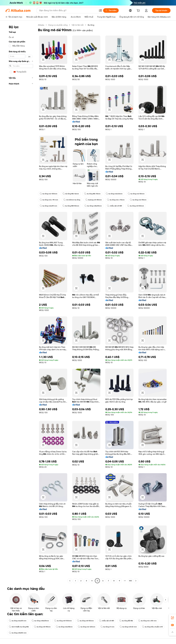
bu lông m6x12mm (114, 194)
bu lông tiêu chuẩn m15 (152, 627)
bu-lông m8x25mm (93, 206)
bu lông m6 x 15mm (116, 200)
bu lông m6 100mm (49, 194)
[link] (172, 618)
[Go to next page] (136, 581)
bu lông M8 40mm (71, 206)
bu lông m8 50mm (85, 621)
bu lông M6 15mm (92, 194)
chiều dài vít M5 (114, 206)
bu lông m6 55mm (138, 200)
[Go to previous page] (70, 581)
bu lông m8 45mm (42, 627)
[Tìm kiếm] (111, 10)
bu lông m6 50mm (136, 194)
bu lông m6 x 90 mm (49, 200)
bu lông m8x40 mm (18, 633)
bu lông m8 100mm (63, 621)
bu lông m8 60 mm (128, 627)
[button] (100, 10)
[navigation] (21, 303)
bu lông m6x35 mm (48, 206)
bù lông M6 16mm (71, 194)
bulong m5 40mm (94, 200)
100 (130, 581)
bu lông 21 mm (107, 627)
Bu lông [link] (91, 25)
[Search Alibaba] (68, 10)
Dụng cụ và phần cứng (58, 25)
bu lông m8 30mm (136, 206)
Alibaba (41, 25)
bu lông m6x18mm (64, 627)
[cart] (139, 11)
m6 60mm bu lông (72, 200)
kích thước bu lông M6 (19, 627)
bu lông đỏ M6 (126, 621)
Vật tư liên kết (78, 25)
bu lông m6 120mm (87, 627)
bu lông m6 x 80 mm (147, 621)
